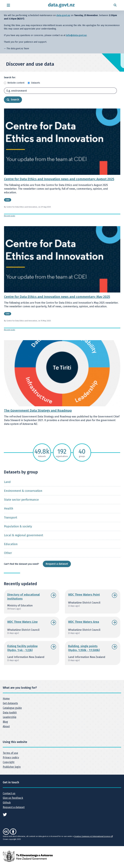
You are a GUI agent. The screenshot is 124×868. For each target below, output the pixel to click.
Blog (5, 722)
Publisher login (12, 767)
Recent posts (10, 216)
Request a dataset (57, 564)
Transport (11, 518)
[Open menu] (8, 5)
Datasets (36, 83)
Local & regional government (24, 535)
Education (11, 544)
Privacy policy (11, 757)
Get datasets (10, 703)
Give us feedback (13, 798)
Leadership (10, 717)
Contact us (9, 793)
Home (6, 699)
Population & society (18, 526)
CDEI (8, 200)
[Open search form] (115, 5)
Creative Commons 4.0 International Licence (93, 836)
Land (7, 482)
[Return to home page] (61, 5)
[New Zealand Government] (28, 856)
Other (8, 553)
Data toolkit (10, 713)
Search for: (10, 78)
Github (7, 803)
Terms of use (10, 753)
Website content (16, 83)
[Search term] (60, 91)
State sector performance (21, 500)
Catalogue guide (12, 708)
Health (9, 509)
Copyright (9, 762)
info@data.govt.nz (76, 35)
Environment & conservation (23, 491)
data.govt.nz (63, 15)
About (6, 726)
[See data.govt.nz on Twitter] (5, 814)
